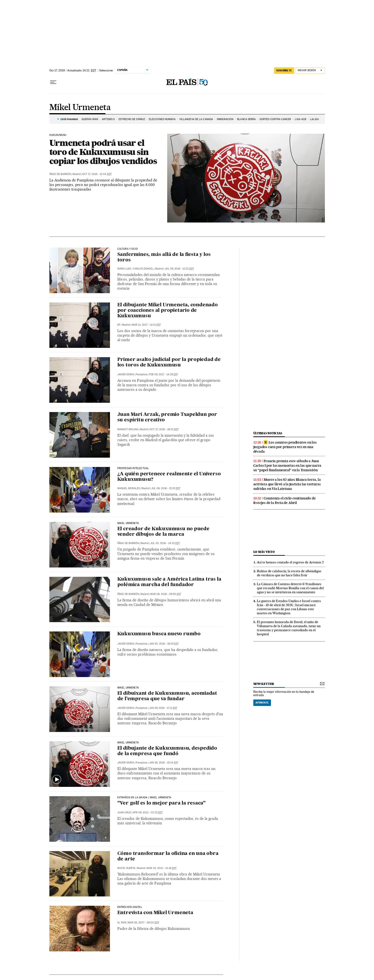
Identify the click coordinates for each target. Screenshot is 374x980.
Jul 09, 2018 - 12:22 (179, 269)
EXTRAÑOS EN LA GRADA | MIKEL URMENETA (144, 798)
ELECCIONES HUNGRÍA (162, 119)
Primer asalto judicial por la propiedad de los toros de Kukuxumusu (169, 363)
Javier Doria (126, 374)
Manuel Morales (129, 488)
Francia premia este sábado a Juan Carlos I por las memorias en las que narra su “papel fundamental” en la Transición (287, 466)
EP (119, 325)
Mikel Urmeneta (80, 108)
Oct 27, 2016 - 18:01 (164, 429)
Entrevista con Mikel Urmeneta (155, 913)
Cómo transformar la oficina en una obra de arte (168, 856)
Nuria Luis (124, 269)
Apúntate (262, 703)
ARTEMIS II (108, 119)
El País (122, 923)
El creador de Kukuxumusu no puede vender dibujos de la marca (163, 532)
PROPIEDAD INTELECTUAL (133, 468)
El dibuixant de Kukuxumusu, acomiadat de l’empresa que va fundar (167, 696)
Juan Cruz (124, 813)
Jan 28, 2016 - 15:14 (164, 763)
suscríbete (284, 70)
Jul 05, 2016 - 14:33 (165, 543)
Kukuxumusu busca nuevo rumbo (159, 634)
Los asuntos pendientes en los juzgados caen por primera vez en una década (285, 447)
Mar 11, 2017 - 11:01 (146, 325)
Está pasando (69, 119)
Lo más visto (264, 552)
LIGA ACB (301, 119)
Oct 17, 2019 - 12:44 (97, 174)
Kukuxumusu (58, 135)
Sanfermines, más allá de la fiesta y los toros (164, 257)
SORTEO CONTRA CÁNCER (275, 119)
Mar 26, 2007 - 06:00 (143, 923)
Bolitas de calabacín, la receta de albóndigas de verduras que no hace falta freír (289, 573)
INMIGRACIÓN (225, 119)
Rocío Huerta (126, 868)
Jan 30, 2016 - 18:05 (164, 644)
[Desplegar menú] (53, 82)
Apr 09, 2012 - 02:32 (148, 813)
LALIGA (314, 119)
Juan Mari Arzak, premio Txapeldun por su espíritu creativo (167, 417)
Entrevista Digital (130, 907)
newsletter (264, 684)
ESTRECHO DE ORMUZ (132, 119)
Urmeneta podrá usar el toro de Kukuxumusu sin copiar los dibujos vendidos (103, 152)
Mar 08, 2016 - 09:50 (166, 594)
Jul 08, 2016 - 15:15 (166, 488)
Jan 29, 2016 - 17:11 (163, 708)
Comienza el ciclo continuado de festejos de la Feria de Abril (285, 501)
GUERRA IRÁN (90, 119)
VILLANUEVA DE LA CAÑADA (196, 119)
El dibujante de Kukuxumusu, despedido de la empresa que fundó (167, 751)
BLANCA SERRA (246, 119)
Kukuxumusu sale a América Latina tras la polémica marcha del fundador (169, 582)
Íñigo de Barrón (60, 174)
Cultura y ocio (128, 249)
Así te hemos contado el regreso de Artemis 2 (290, 562)
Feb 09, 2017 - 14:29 (164, 374)
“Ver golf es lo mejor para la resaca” (162, 803)
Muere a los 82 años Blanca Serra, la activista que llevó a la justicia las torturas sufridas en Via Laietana (287, 484)
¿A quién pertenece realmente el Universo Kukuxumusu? (169, 477)
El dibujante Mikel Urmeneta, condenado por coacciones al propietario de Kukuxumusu (168, 311)
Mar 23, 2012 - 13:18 (162, 868)
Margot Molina (128, 429)
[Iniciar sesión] (310, 71)
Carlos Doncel (143, 269)
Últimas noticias (268, 433)
